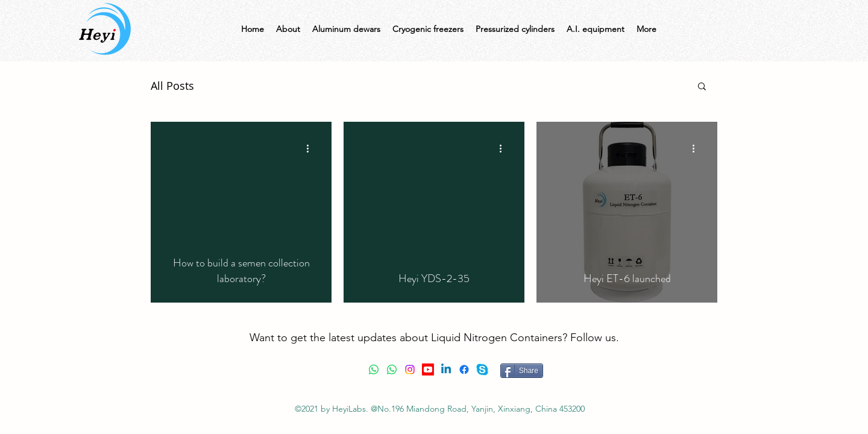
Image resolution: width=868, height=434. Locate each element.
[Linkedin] (446, 370)
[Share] (522, 371)
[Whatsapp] (374, 370)
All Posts (172, 86)
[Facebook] (464, 370)
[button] (702, 87)
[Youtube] (428, 370)
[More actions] (312, 148)
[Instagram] (410, 370)
